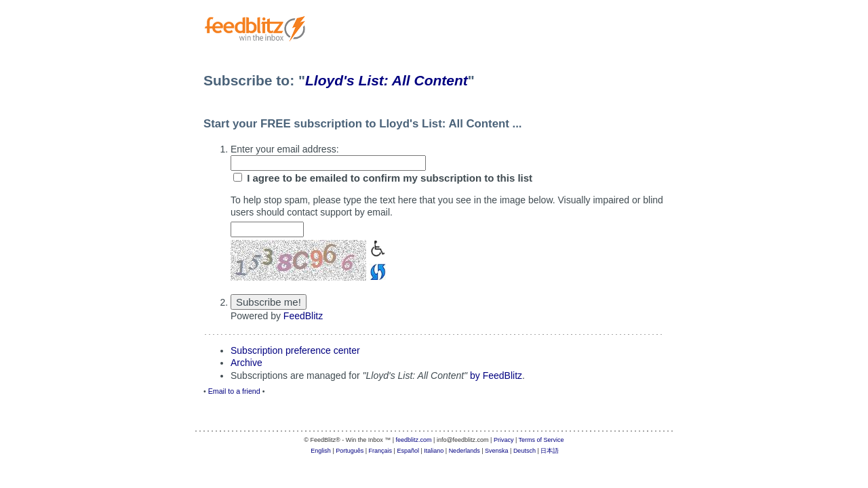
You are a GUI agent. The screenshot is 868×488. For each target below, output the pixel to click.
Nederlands (465, 451)
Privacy (504, 440)
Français (381, 451)
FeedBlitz (303, 316)
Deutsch (525, 451)
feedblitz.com (414, 440)
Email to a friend (234, 391)
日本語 (550, 451)
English (321, 451)
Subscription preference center (295, 350)
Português (350, 451)
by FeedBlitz (496, 375)
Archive (246, 363)
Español (408, 451)
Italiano (434, 451)
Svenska (497, 451)
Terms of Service (541, 440)
